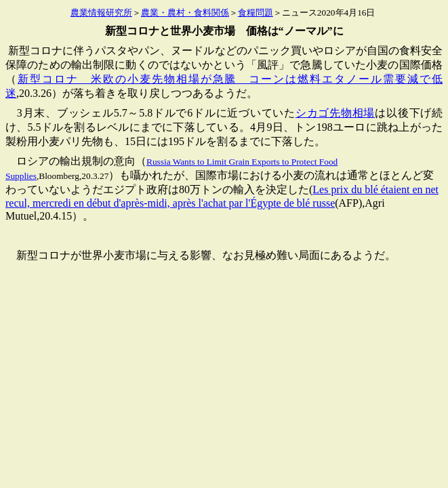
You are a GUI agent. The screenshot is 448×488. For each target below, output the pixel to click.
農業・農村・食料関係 (185, 13)
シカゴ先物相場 (335, 113)
